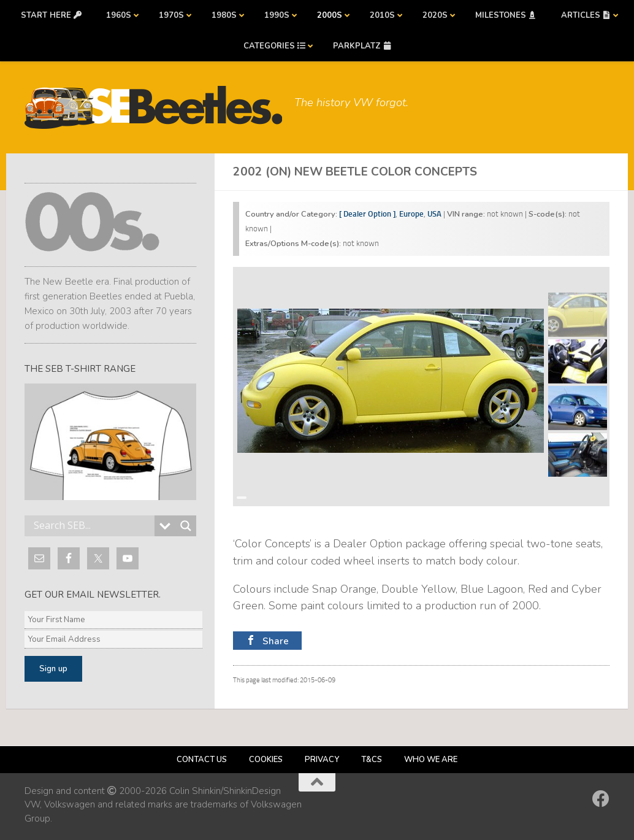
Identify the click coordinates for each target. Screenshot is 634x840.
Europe (411, 214)
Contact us (202, 760)
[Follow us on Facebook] (601, 799)
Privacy (322, 760)
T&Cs (372, 760)
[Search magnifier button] (186, 526)
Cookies (266, 760)
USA (434, 214)
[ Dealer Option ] (367, 214)
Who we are (431, 760)
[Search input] (93, 526)
